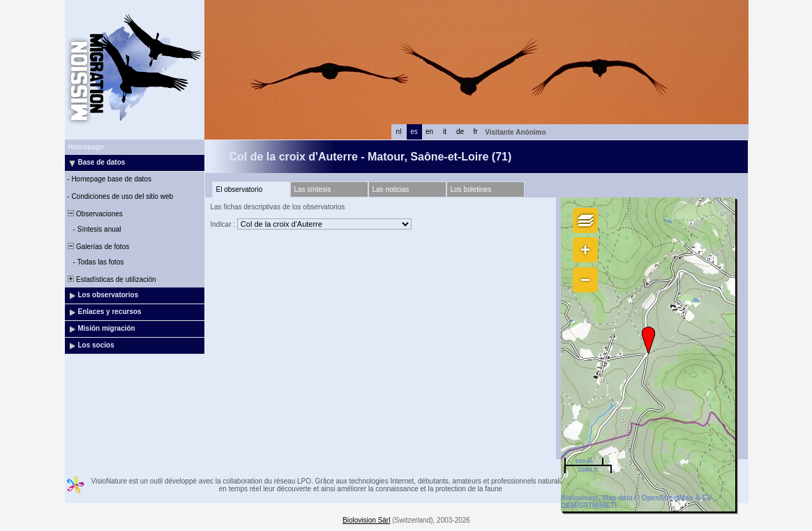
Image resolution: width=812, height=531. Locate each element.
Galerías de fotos (98, 247)
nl (399, 132)
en (429, 132)
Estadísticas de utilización (111, 279)
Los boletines (471, 189)
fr (475, 132)
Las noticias (391, 189)
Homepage (86, 147)
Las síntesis (313, 189)
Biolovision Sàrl (366, 520)
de (460, 132)
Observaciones (95, 214)
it (445, 132)
